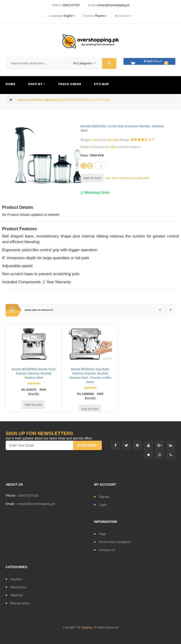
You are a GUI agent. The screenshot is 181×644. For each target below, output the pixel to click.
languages (62, 16)
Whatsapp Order (95, 193)
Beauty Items (20, 603)
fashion (16, 579)
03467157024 (71, 5)
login (103, 505)
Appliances (53, 100)
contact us (107, 550)
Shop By (37, 84)
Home (10, 84)
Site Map (101, 84)
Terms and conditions (115, 542)
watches (17, 595)
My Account (123, 16)
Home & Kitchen (30, 100)
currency (95, 16)
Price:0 (148, 62)
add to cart (92, 178)
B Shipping (85, 628)
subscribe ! (87, 445)
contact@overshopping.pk (113, 5)
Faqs (102, 534)
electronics (18, 587)
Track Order (70, 84)
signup (104, 497)
